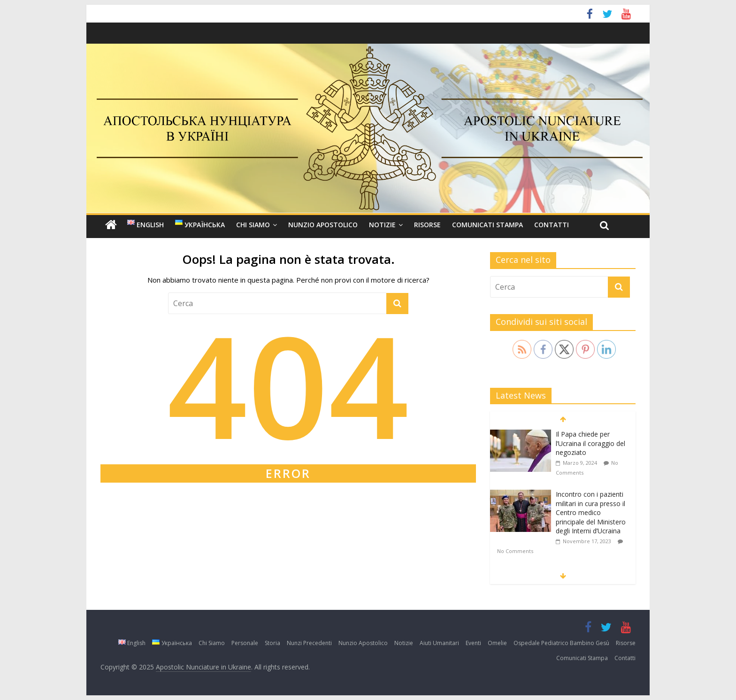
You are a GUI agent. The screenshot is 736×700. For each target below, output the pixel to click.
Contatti (552, 225)
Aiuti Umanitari (439, 643)
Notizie (382, 225)
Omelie (497, 643)
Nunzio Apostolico (323, 225)
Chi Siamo (253, 225)
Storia (272, 643)
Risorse (427, 225)
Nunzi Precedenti (309, 643)
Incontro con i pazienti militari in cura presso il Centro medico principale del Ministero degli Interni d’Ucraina (591, 512)
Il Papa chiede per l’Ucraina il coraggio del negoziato (590, 443)
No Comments (515, 551)
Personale (245, 643)
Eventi (473, 643)
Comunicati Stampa (487, 225)
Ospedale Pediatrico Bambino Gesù (561, 643)
